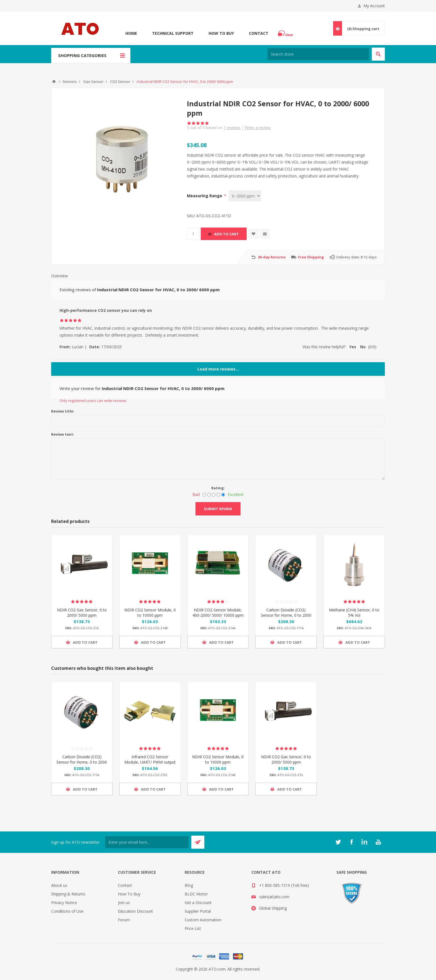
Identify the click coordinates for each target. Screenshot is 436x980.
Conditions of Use (67, 911)
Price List (193, 928)
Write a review (258, 128)
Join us (124, 903)
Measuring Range (205, 196)
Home (131, 33)
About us (59, 885)
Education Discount (135, 911)
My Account (374, 6)
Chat (286, 32)
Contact (259, 33)
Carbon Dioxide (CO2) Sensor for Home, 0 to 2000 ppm (286, 615)
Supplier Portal (198, 911)
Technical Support (173, 33)
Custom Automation (203, 920)
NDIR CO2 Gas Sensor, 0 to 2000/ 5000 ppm (82, 613)
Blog (189, 885)
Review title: (63, 411)
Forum (124, 920)
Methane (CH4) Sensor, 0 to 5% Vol (354, 613)
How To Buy (221, 33)
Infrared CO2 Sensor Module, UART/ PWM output (150, 759)
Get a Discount (198, 903)
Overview (60, 276)
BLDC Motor (196, 894)
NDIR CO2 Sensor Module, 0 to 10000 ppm (150, 613)
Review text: (63, 434)
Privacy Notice (64, 903)
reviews (232, 128)
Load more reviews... (218, 369)
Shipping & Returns (68, 894)
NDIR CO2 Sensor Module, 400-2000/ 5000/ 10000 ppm (218, 613)
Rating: (218, 488)
